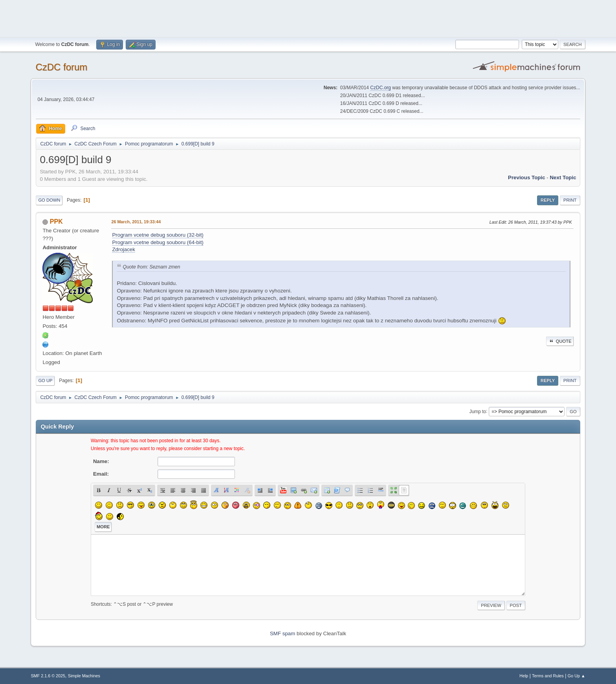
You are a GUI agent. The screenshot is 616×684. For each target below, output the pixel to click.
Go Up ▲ (577, 676)
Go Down (49, 200)
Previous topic (527, 177)
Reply (548, 200)
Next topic (563, 177)
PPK (56, 222)
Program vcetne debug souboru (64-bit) (158, 242)
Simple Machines (84, 676)
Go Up (45, 381)
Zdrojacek (124, 249)
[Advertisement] (308, 18)
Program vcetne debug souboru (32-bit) (158, 235)
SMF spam (282, 633)
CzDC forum (61, 67)
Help (524, 676)
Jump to (478, 411)
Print (570, 200)
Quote (560, 341)
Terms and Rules (548, 676)
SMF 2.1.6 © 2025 (48, 676)
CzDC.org (380, 88)
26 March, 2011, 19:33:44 (136, 222)
